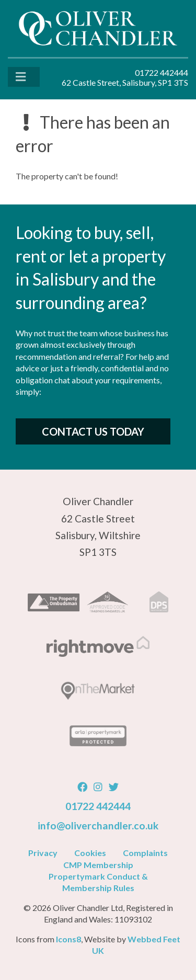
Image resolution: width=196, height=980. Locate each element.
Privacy (43, 853)
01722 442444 (98, 806)
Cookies (90, 853)
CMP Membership (98, 865)
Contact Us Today (93, 431)
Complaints (145, 853)
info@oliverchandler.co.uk (98, 825)
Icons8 (68, 939)
